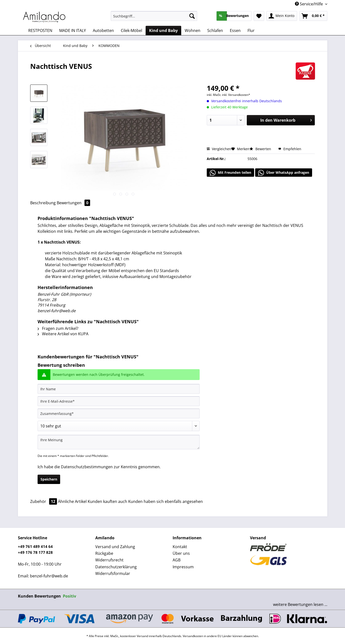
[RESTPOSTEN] (40, 30)
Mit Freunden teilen (230, 173)
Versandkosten (193, 636)
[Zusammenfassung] (119, 413)
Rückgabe (104, 553)
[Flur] (251, 30)
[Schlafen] (215, 30)
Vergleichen (219, 149)
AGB (177, 560)
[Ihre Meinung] (119, 442)
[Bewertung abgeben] (119, 426)
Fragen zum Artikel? (58, 328)
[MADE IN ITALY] (73, 30)
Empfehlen (290, 149)
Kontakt (180, 547)
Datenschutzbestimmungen (87, 467)
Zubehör (44, 501)
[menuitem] (154, 18)
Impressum (183, 567)
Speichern (49, 479)
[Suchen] (192, 16)
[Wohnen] (193, 30)
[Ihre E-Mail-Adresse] (119, 401)
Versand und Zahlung (115, 547)
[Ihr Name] (119, 389)
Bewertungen (73, 203)
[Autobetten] (103, 30)
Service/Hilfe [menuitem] (309, 4)
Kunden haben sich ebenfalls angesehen (166, 501)
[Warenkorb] (313, 16)
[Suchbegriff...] (154, 16)
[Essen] (235, 30)
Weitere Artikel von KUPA (63, 334)
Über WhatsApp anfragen (284, 173)
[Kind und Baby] (163, 30)
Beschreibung (43, 203)
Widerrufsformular (113, 573)
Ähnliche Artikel (72, 501)
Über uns (181, 553)
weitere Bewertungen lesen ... (300, 604)
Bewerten (261, 149)
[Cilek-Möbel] (131, 30)
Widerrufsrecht (109, 560)
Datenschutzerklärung (116, 567)
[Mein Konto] (282, 16)
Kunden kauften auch (107, 501)
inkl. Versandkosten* (236, 95)
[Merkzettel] (259, 16)
